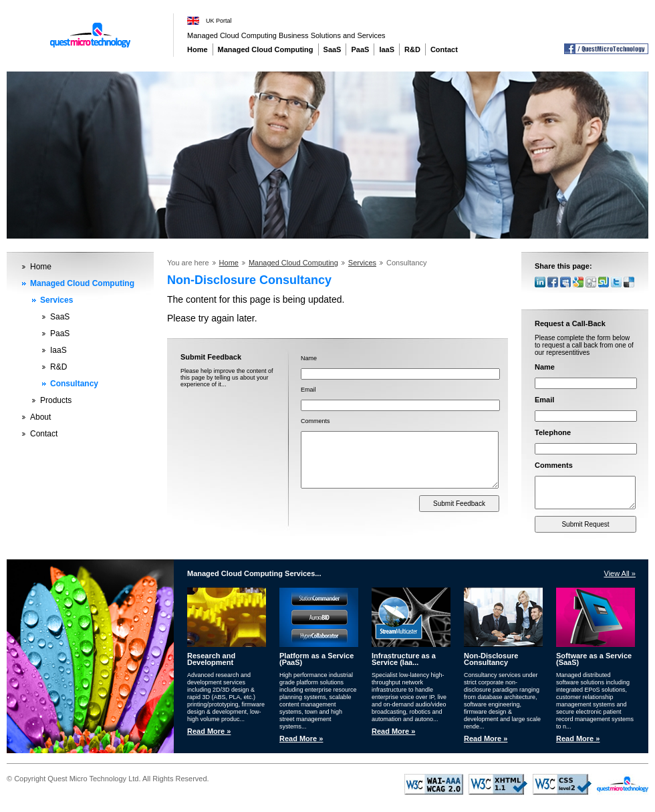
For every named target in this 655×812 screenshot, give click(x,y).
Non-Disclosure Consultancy (491, 660)
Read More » (209, 732)
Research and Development (211, 660)
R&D (412, 49)
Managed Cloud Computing (266, 49)
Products (56, 400)
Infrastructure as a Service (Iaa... (404, 660)
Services (56, 300)
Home (198, 49)
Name (309, 358)
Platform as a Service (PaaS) (316, 660)
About (40, 417)
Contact (444, 49)
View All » (620, 575)
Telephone (553, 432)
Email (308, 390)
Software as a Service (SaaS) (594, 660)
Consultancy (74, 384)
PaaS (360, 49)
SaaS (333, 49)
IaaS (387, 49)
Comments (315, 421)
